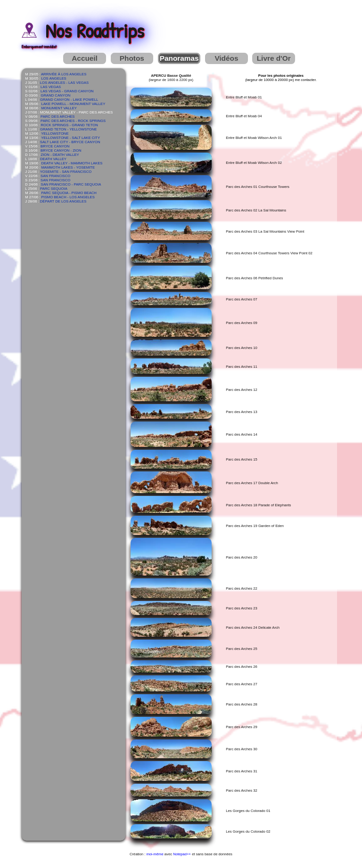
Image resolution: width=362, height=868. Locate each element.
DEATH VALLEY (53, 159)
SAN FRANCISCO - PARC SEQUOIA (71, 184)
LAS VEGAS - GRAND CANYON (67, 91)
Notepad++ (182, 854)
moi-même (155, 854)
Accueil (85, 58)
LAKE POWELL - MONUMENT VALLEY (73, 104)
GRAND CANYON (56, 95)
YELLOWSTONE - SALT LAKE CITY (70, 138)
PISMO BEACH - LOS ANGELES (68, 197)
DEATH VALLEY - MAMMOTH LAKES (72, 163)
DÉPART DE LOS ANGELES (63, 201)
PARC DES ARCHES (58, 117)
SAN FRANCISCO (55, 176)
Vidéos (226, 58)
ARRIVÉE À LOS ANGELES (64, 74)
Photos (132, 58)
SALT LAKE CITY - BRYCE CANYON (70, 142)
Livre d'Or (274, 58)
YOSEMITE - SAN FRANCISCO (66, 172)
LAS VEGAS (51, 87)
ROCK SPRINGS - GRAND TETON (70, 125)
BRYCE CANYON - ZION (61, 150)
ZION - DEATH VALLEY (60, 155)
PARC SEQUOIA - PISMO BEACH (69, 193)
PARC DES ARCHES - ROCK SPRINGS (73, 121)
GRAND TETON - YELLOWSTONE (69, 129)
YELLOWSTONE (55, 134)
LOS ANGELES (53, 78)
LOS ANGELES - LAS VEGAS (64, 83)
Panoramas (179, 58)
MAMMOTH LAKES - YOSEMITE (68, 167)
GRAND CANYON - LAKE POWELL (69, 100)
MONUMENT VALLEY (59, 108)
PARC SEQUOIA (54, 189)
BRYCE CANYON (55, 146)
